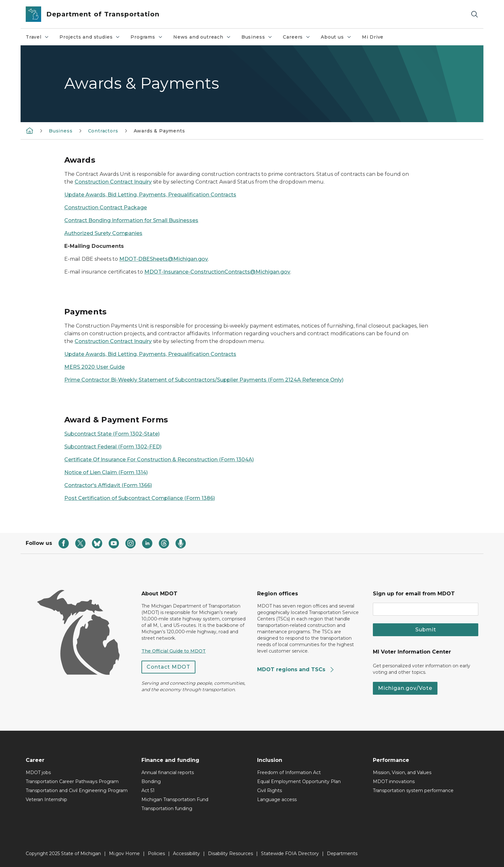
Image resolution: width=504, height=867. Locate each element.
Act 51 (148, 790)
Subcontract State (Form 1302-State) (112, 434)
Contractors (103, 131)
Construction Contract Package (106, 208)
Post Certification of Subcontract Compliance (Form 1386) (140, 498)
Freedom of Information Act (289, 772)
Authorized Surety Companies (103, 233)
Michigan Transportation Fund (175, 799)
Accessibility (186, 853)
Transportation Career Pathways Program (72, 781)
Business (260, 39)
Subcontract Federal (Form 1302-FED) (113, 447)
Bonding (151, 781)
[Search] (474, 14)
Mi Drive (373, 37)
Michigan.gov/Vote (405, 688)
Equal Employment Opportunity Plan (299, 781)
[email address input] (426, 609)
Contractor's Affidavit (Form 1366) (108, 485)
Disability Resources (230, 853)
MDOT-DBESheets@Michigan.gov (164, 259)
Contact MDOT (168, 667)
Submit (426, 630)
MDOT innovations (394, 781)
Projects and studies (92, 39)
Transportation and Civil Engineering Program (77, 790)
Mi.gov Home (124, 853)
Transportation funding (167, 808)
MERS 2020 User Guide (94, 367)
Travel (40, 39)
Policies (156, 853)
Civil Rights (270, 790)
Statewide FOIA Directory (290, 853)
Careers (299, 39)
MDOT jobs (38, 772)
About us (339, 39)
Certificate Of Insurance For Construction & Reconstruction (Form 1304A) (159, 460)
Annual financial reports (168, 772)
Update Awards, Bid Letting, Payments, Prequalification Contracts (150, 195)
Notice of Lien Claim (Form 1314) (106, 472)
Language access (277, 799)
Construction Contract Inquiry (113, 182)
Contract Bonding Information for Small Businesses (131, 220)
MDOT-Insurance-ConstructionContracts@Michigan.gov (217, 272)
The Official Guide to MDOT (174, 651)
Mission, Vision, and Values (402, 772)
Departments (342, 853)
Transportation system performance (413, 790)
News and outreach (205, 39)
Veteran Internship (46, 799)
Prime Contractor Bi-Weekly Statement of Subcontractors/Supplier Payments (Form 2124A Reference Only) (204, 380)
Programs (149, 39)
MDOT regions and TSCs (296, 669)
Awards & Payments (159, 131)
